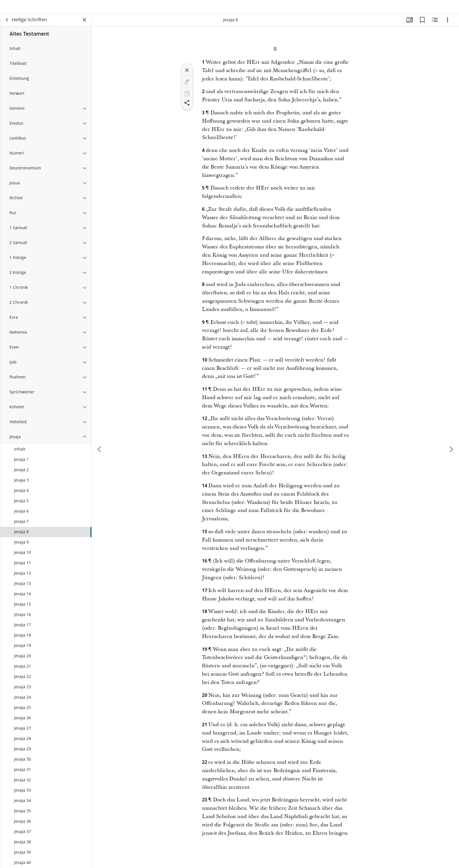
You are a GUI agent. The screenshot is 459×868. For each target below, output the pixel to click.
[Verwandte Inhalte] (435, 28)
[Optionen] (448, 28)
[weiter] (451, 440)
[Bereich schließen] (85, 28)
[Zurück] (7, 28)
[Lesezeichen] (422, 28)
